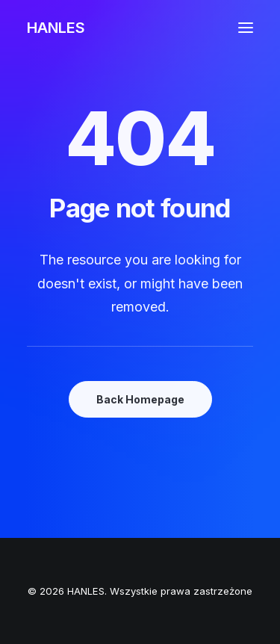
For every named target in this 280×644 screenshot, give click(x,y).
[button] (246, 28)
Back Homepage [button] (140, 399)
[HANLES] (56, 28)
